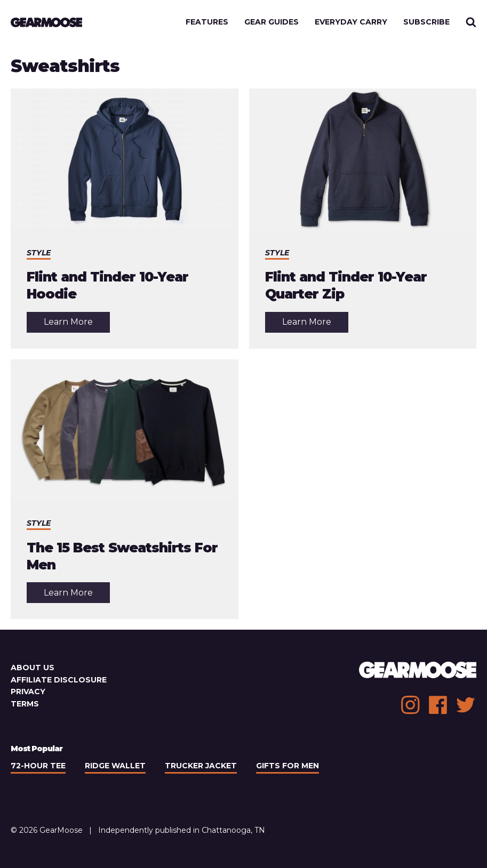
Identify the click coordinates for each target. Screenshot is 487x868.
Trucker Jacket (201, 766)
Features (207, 22)
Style (39, 253)
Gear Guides (272, 22)
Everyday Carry (351, 22)
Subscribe (426, 22)
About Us (33, 668)
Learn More (77, 324)
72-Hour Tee (38, 766)
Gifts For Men (288, 766)
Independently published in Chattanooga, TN (182, 830)
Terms (25, 704)
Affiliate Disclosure (59, 680)
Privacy (28, 692)
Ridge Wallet (115, 766)
